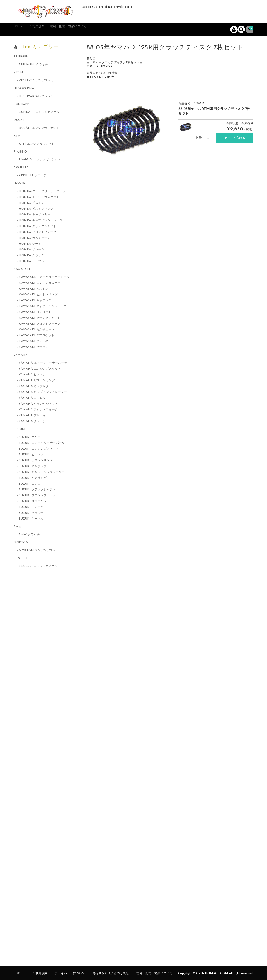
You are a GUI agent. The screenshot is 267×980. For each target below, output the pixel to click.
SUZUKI (19, 429)
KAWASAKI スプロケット (37, 336)
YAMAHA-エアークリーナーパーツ (43, 363)
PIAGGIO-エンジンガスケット (40, 160)
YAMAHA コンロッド (34, 398)
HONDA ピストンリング (36, 209)
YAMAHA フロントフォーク (38, 410)
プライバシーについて (70, 974)
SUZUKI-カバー (30, 437)
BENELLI (21, 559)
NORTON (21, 543)
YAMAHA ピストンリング (37, 381)
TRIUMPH (21, 57)
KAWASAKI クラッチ (34, 347)
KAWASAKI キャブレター (37, 301)
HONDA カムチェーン (35, 238)
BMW (18, 527)
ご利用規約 (46, 30)
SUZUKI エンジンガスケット (39, 449)
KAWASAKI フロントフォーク (40, 324)
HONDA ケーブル (31, 262)
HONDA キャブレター (35, 215)
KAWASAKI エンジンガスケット (41, 283)
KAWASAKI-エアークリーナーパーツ (44, 277)
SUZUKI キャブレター (34, 467)
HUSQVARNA (24, 89)
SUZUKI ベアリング (33, 478)
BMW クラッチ (29, 535)
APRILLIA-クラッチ (33, 176)
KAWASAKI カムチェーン (37, 330)
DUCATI (20, 120)
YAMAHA (21, 355)
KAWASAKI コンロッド (35, 312)
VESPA (19, 73)
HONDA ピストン (31, 203)
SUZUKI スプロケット (34, 502)
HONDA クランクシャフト (38, 227)
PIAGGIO (20, 152)
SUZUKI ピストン (31, 455)
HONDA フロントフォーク (38, 232)
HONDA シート (30, 244)
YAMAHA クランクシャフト (38, 404)
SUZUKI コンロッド (33, 484)
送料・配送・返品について (84, 30)
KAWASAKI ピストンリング (38, 295)
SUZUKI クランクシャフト (37, 490)
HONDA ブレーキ (31, 250)
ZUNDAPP (21, 104)
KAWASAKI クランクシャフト (40, 318)
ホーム (23, 30)
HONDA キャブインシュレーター (42, 221)
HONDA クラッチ (31, 256)
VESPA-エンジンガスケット (38, 81)
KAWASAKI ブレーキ (34, 342)
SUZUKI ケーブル (31, 519)
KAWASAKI (22, 269)
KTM (17, 136)
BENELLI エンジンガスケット (40, 567)
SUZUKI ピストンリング (36, 461)
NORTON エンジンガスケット (40, 551)
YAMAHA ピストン (32, 375)
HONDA (20, 184)
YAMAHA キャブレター (35, 387)
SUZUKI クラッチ (31, 513)
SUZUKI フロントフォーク (37, 496)
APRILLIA (21, 168)
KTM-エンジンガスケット (37, 144)
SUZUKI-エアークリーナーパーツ (42, 443)
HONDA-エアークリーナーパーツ (42, 192)
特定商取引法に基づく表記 (111, 974)
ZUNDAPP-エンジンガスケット (41, 112)
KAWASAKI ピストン (34, 289)
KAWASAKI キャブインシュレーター (44, 307)
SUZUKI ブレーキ (31, 507)
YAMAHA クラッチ (32, 422)
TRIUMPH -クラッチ (33, 65)
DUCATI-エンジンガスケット (39, 128)
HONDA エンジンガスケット (39, 197)
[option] (128, 128)
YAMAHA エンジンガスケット (40, 369)
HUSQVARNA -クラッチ (36, 97)
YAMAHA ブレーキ (32, 416)
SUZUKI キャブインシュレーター (42, 472)
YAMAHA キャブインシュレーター (43, 392)
